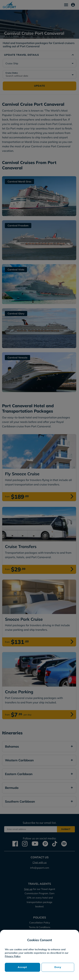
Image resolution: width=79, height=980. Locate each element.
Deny (58, 967)
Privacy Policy (13, 956)
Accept (22, 967)
